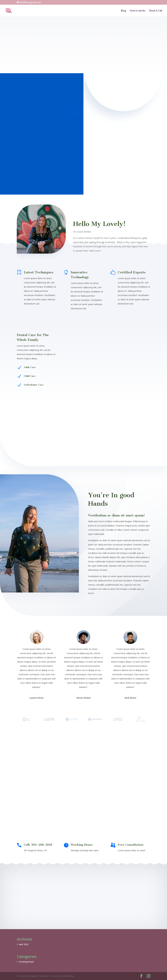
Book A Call (156, 11)
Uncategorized (26, 962)
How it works (138, 11)
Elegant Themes (39, 976)
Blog (123, 11)
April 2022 (24, 944)
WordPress (68, 976)
